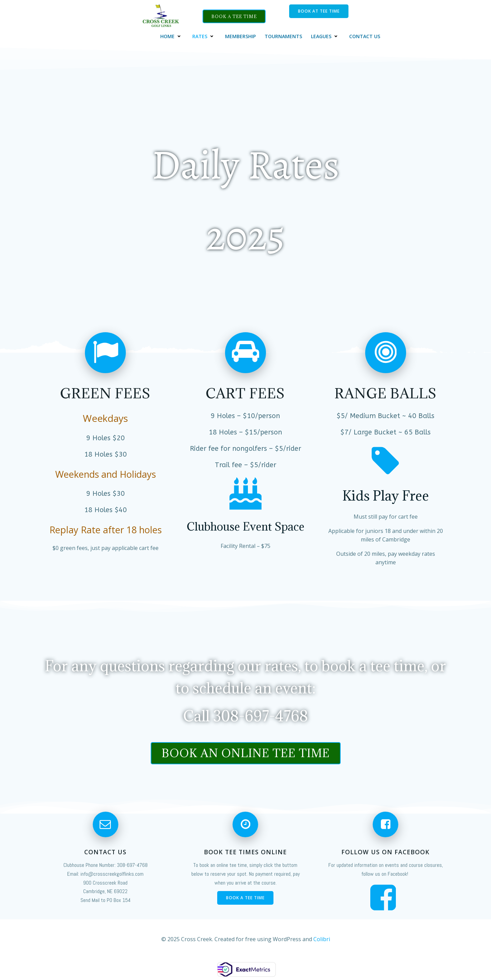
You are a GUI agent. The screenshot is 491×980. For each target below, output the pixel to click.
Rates (205, 35)
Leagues (326, 35)
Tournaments (284, 35)
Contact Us (365, 35)
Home (172, 35)
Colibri (322, 940)
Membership (241, 35)
